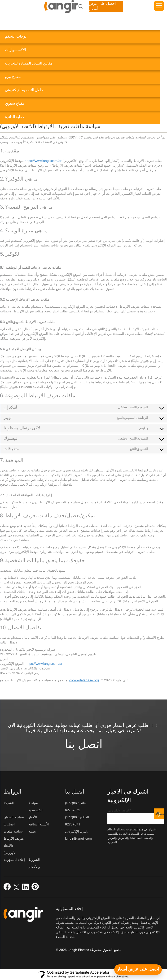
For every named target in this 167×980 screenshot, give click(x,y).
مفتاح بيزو (13, 77)
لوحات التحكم (16, 37)
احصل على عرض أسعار (102, 6)
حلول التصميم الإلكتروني (24, 90)
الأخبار (33, 818)
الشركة (9, 803)
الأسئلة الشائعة (39, 825)
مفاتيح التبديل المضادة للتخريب (29, 63)
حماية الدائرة (15, 117)
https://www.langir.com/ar (43, 161)
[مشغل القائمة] (159, 6)
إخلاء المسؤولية (14, 860)
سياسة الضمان (14, 818)
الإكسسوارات (15, 50)
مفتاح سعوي (15, 104)
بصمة (32, 832)
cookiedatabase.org (84, 680)
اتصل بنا (84, 745)
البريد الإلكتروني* (136, 817)
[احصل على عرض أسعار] (138, 970)
